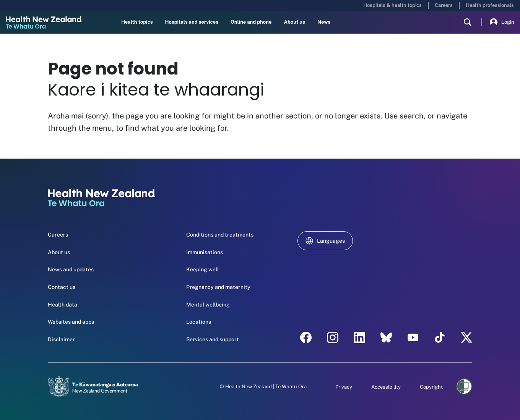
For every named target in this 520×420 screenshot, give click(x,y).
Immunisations (205, 252)
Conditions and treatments (220, 235)
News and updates (71, 269)
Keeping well (202, 269)
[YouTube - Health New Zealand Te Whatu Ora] (413, 337)
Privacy (344, 387)
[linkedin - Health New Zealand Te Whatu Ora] (359, 337)
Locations (199, 322)
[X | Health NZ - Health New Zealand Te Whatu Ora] (466, 337)
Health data (63, 305)
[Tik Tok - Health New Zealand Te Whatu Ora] (440, 337)
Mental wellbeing (208, 305)
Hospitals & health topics (392, 5)
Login (502, 22)
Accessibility (386, 387)
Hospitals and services (192, 22)
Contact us (62, 287)
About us (294, 22)
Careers (444, 5)
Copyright (431, 387)
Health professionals (490, 5)
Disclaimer (61, 339)
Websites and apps (71, 322)
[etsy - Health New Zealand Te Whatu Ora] (386, 337)
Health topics (137, 22)
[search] (468, 22)
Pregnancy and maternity (218, 287)
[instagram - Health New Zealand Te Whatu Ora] (333, 337)
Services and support (213, 339)
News (324, 22)
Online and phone (251, 22)
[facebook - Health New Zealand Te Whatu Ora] (306, 337)
